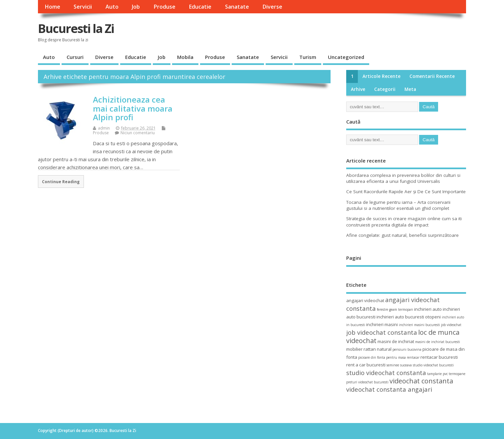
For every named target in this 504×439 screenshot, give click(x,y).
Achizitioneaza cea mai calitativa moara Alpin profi (133, 108)
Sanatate (237, 7)
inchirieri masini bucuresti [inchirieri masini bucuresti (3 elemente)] (419, 325)
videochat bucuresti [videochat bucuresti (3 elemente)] (373, 382)
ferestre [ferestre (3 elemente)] (382, 309)
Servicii (83, 7)
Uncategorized (346, 57)
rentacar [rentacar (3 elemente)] (413, 357)
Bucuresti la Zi (76, 28)
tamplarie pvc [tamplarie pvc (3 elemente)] (437, 374)
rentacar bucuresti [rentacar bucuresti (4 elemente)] (439, 357)
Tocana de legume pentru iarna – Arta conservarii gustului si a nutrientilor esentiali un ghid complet (398, 205)
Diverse (272, 7)
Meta (410, 89)
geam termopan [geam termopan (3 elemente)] (401, 309)
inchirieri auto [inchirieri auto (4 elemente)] (428, 309)
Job (136, 7)
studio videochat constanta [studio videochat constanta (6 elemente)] (386, 373)
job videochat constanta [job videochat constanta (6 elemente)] (382, 332)
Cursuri (75, 57)
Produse (164, 7)
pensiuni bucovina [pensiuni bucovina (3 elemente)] (407, 349)
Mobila (185, 57)
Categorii (385, 89)
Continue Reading (61, 182)
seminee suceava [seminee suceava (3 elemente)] (399, 365)
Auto (112, 7)
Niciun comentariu (138, 133)
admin (104, 128)
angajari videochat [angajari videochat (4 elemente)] (365, 300)
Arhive (358, 89)
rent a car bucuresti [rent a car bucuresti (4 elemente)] (366, 365)
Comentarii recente (432, 76)
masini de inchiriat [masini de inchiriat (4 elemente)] (396, 341)
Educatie (200, 7)
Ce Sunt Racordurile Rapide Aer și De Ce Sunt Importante (406, 192)
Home (52, 7)
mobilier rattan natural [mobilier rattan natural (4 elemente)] (369, 349)
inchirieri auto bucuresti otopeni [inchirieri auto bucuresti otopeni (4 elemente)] (409, 317)
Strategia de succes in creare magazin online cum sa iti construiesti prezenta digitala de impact (404, 222)
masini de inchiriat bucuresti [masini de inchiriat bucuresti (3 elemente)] (438, 342)
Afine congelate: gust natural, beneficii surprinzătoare (402, 235)
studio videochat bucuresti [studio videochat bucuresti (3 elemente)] (433, 365)
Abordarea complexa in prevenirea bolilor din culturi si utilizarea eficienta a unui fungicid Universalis (403, 178)
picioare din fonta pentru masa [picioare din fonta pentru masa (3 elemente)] (382, 357)
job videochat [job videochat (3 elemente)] (451, 325)
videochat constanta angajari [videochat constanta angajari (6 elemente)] (389, 389)
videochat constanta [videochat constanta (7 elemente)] (421, 381)
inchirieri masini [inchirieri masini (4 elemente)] (382, 324)
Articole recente (381, 76)
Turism (308, 57)
